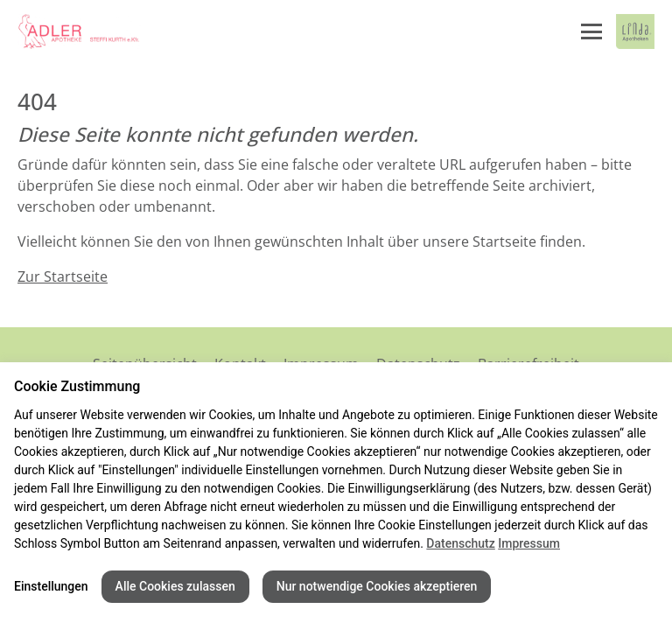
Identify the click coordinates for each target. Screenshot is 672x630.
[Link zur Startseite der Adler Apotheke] (79, 31)
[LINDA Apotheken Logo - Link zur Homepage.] (635, 31)
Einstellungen (51, 586)
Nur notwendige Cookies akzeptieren (377, 586)
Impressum (529, 543)
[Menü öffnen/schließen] (591, 31)
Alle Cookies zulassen (175, 586)
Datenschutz (460, 543)
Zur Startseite (63, 276)
